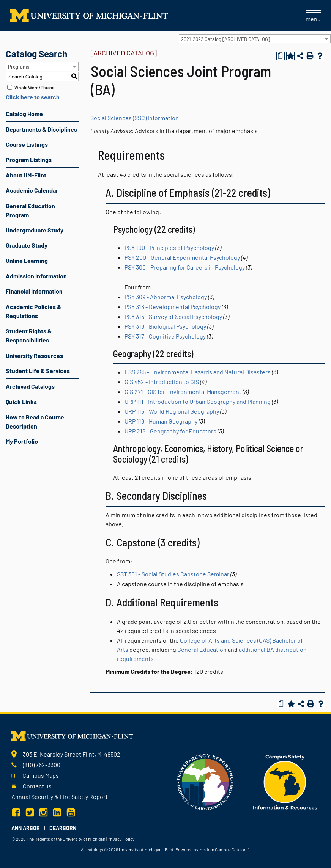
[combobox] (255, 39)
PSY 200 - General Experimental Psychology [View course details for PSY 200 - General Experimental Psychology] (182, 257)
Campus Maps (41, 775)
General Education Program (30, 210)
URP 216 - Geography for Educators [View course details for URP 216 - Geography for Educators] (170, 431)
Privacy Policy (121, 839)
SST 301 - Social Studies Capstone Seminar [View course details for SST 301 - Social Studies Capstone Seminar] (173, 574)
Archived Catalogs (30, 386)
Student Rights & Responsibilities (29, 335)
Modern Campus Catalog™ (224, 849)
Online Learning (27, 260)
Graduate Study (27, 245)
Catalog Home (24, 114)
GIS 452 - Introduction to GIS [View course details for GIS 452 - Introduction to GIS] (162, 382)
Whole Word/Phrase (34, 88)
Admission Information (36, 276)
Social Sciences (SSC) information (135, 118)
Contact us (37, 786)
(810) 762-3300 (42, 765)
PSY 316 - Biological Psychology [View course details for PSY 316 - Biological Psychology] (165, 326)
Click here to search (33, 97)
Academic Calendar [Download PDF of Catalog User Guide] (32, 190)
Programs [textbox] (19, 67)
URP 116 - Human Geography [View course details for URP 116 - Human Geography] (161, 421)
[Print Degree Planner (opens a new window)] (281, 56)
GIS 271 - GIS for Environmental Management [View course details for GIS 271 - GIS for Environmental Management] (183, 392)
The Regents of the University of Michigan (66, 839)
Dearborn (63, 828)
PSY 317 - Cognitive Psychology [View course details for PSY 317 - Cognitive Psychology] (165, 336)
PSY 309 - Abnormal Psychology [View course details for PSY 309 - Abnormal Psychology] (166, 297)
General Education (202, 649)
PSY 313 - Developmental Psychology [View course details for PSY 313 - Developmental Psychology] (173, 307)
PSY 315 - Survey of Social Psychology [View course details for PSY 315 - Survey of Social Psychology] (173, 316)
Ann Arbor (26, 828)
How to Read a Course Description (35, 421)
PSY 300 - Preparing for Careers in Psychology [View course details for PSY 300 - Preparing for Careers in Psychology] (185, 267)
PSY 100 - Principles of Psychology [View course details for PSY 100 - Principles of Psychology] (169, 247)
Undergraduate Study (35, 230)
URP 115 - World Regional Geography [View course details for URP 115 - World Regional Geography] (172, 411)
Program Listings (29, 159)
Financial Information (34, 291)
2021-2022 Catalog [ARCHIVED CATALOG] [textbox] (225, 39)
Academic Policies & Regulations (33, 311)
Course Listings (27, 144)
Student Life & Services (38, 371)
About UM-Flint (26, 175)
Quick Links (21, 402)
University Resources (34, 356)
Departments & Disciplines (41, 129)
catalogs (95, 849)
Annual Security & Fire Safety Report (60, 797)
